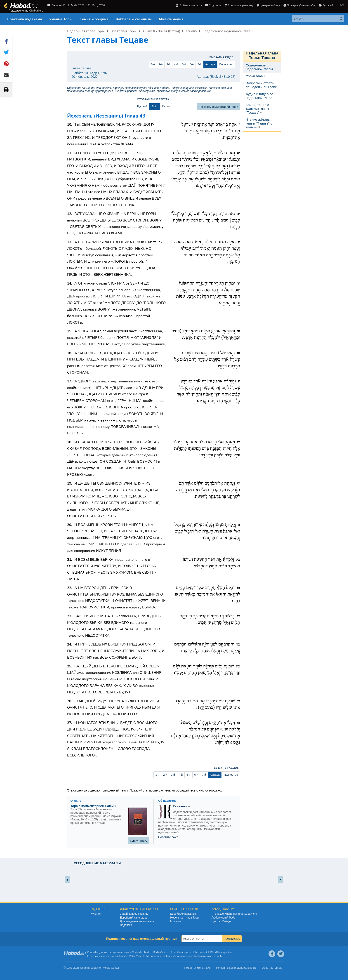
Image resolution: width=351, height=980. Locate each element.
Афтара (210, 64)
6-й (192, 64)
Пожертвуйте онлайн (299, 5)
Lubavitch (147, 952)
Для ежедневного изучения (137, 921)
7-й (199, 64)
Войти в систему (189, 5)
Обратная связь (272, 968)
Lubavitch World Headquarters (216, 952)
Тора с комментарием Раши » (93, 806)
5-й (184, 64)
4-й (176, 64)
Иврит (166, 106)
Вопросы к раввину (239, 5)
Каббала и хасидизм (134, 19)
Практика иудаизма (24, 19)
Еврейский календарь (134, 918)
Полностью (226, 64)
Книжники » (181, 806)
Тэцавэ (191, 31)
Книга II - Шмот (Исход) (161, 31)
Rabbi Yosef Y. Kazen (141, 956)
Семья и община (94, 19)
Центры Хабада (268, 5)
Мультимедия (171, 19)
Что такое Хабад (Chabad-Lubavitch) (234, 914)
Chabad (136, 952)
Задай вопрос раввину (134, 914)
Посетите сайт (168, 837)
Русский (326, 5)
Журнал (96, 914)
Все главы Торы (124, 31)
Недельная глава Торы (86, 31)
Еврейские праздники (184, 914)
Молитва (176, 921)
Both (155, 106)
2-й (161, 64)
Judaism (178, 956)
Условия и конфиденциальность (236, 968)
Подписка (213, 5)
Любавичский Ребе (223, 918)
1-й (153, 64)
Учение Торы (61, 19)
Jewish (192, 956)
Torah (169, 956)
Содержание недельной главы (228, 31)
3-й (168, 64)
